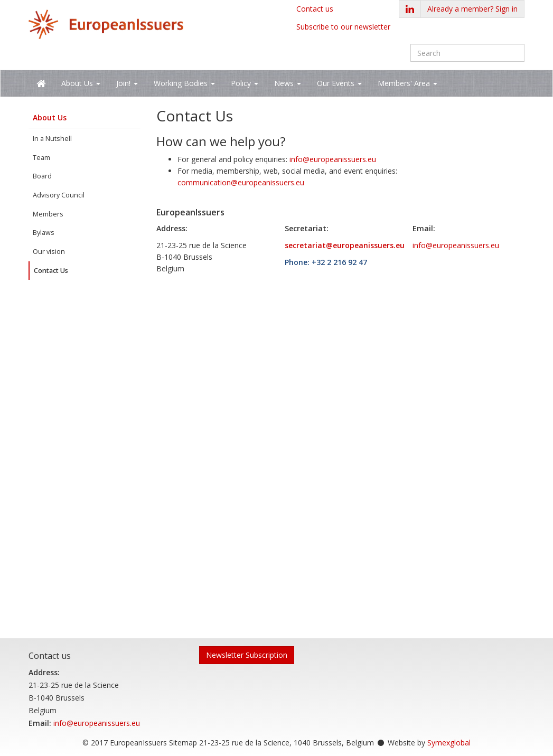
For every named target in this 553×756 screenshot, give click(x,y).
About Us (50, 117)
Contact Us (51, 271)
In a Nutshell (52, 139)
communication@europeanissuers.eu (241, 182)
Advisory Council (59, 195)
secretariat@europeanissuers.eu (345, 245)
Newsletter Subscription (247, 655)
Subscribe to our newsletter (343, 27)
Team (41, 158)
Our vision (49, 252)
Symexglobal (449, 743)
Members (48, 214)
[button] (472, 9)
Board (42, 176)
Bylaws (44, 233)
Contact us (315, 9)
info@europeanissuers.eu (333, 159)
